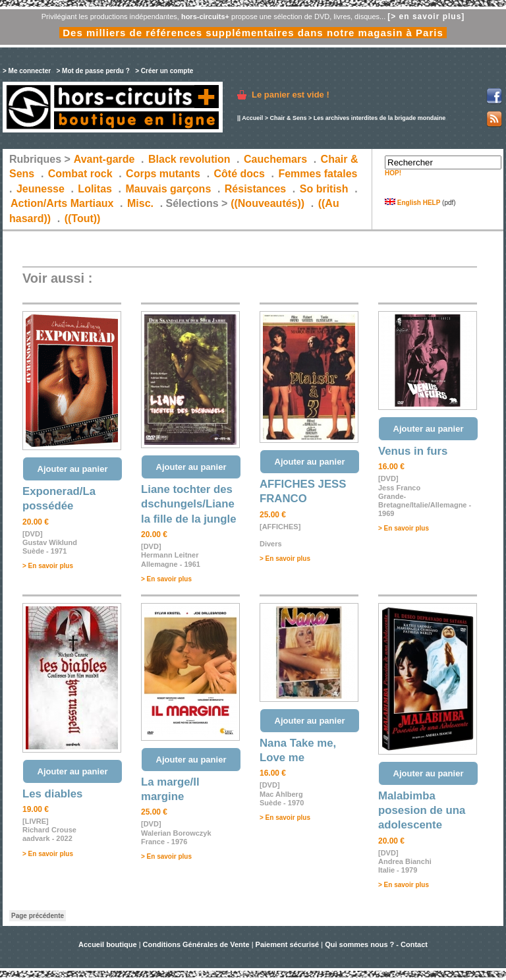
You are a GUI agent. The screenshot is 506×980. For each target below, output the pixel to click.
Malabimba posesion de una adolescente (422, 811)
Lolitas (95, 189)
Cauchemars (275, 159)
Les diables (52, 794)
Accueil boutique (109, 944)
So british (324, 189)
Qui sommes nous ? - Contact (376, 944)
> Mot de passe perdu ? (93, 71)
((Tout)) (83, 218)
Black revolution (189, 159)
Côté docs (239, 174)
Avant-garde (104, 159)
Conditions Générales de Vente (196, 944)
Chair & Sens (288, 118)
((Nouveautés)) (267, 203)
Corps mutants (164, 174)
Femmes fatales (318, 174)
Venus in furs (413, 451)
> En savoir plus (48, 566)
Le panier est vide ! (291, 95)
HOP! (393, 173)
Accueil (252, 118)
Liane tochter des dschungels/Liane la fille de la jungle (189, 504)
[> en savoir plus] (426, 16)
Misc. (140, 203)
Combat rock (80, 174)
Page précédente (38, 916)
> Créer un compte (164, 71)
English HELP (412, 203)
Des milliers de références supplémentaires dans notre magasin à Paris (253, 33)
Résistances (255, 189)
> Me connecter (27, 71)
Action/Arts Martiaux (62, 203)
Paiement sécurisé (288, 944)
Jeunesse (41, 189)
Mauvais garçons (168, 189)
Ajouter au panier (73, 469)
